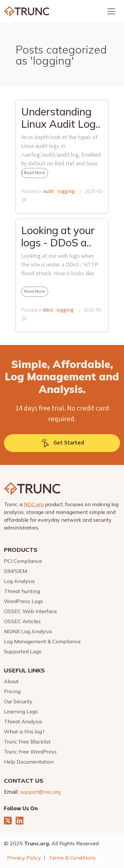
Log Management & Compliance (42, 641)
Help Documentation (29, 762)
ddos (48, 310)
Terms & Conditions (72, 858)
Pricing (12, 691)
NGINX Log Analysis (28, 631)
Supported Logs (23, 651)
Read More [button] (35, 173)
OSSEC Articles (22, 621)
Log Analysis (19, 581)
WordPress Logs (23, 601)
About (11, 681)
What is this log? (24, 731)
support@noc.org (40, 792)
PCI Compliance (23, 561)
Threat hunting (22, 591)
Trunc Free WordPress (30, 752)
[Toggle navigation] (111, 11)
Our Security (18, 701)
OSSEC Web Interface (30, 611)
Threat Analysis (23, 721)
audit (49, 191)
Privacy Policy (24, 858)
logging (66, 191)
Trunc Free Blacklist (27, 742)
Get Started (62, 443)
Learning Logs (21, 711)
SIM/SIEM (15, 571)
